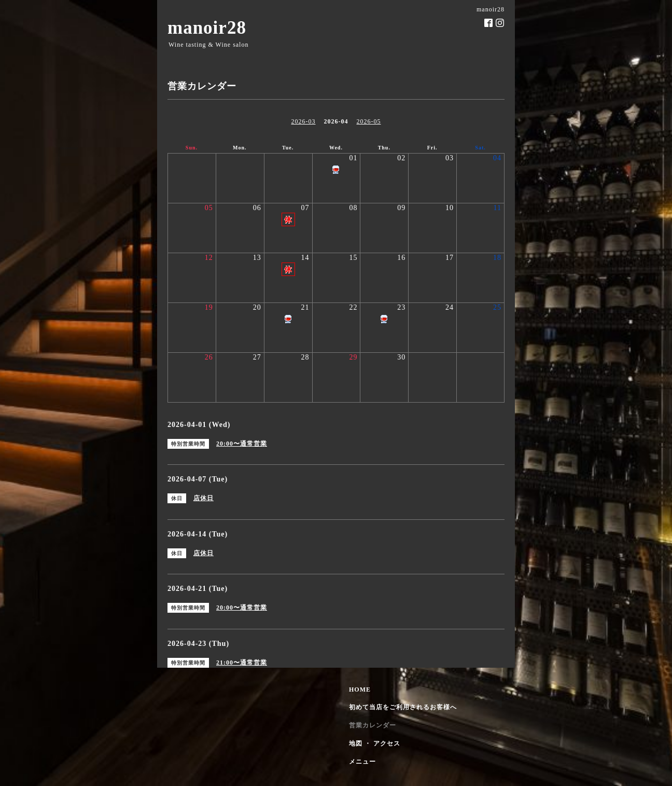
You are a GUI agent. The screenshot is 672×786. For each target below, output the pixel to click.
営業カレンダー (373, 725)
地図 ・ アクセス (375, 743)
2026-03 (304, 121)
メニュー (362, 762)
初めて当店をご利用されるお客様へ (403, 707)
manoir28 (207, 28)
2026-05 (369, 121)
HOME (360, 690)
